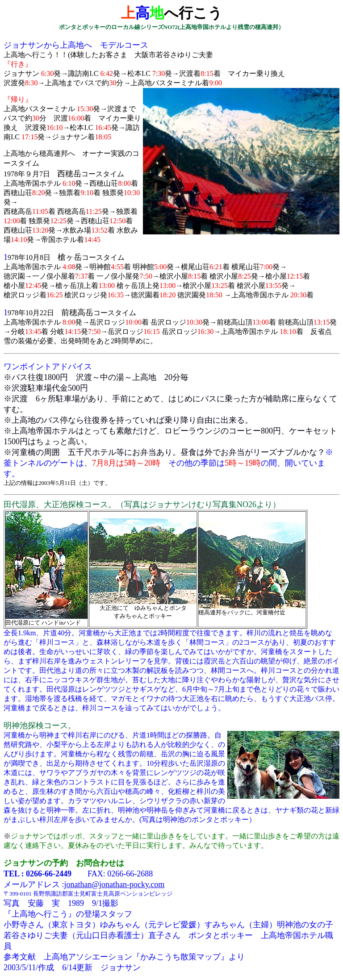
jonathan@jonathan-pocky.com (115, 884)
